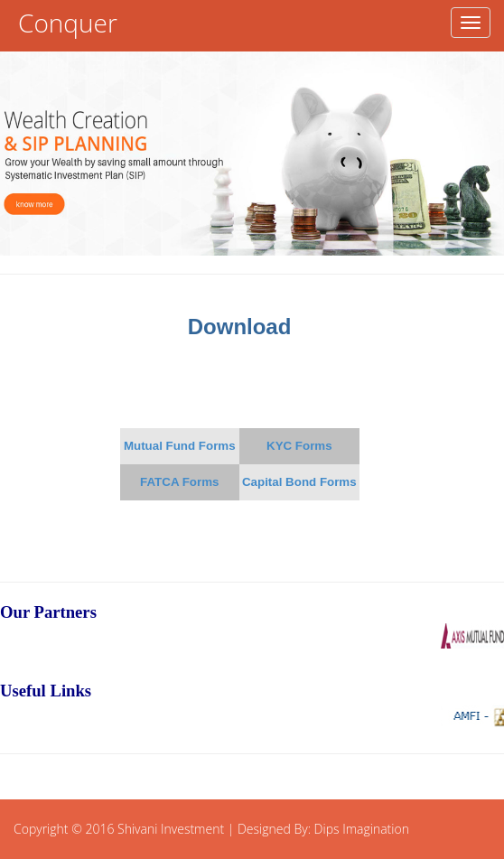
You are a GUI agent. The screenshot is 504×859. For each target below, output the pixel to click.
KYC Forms (299, 446)
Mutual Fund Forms (180, 446)
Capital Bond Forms (299, 482)
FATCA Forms (179, 482)
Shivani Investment (171, 829)
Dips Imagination (362, 829)
